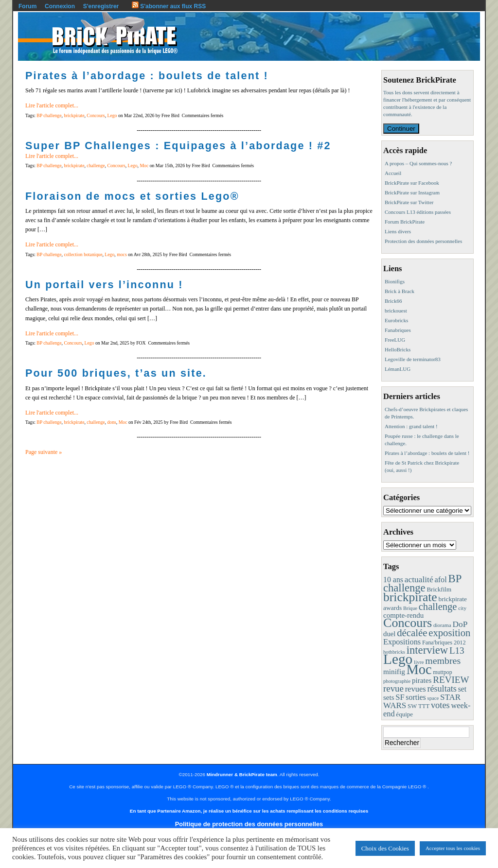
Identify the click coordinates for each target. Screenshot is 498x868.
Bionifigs (395, 281)
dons (111, 422)
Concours (96, 115)
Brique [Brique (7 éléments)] (410, 608)
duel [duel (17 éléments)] (389, 634)
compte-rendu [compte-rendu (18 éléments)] (403, 615)
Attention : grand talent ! (411, 426)
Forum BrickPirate (405, 222)
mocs (122, 254)
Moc (144, 165)
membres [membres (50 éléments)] (443, 660)
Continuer (401, 129)
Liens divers (398, 231)
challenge (96, 165)
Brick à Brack (400, 291)
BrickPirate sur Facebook (412, 183)
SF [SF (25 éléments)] (400, 697)
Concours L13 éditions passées (418, 212)
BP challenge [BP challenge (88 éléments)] (422, 583)
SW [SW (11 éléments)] (412, 706)
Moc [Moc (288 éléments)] (419, 669)
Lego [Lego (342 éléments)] (398, 659)
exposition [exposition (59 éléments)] (449, 633)
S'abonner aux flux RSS (169, 6)
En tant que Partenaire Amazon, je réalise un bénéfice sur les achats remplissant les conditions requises (249, 811)
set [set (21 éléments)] (462, 689)
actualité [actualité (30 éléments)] (419, 580)
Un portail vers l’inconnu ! (104, 285)
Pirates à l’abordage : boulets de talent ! (147, 76)
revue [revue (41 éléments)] (393, 688)
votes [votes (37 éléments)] (440, 705)
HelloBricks (398, 349)
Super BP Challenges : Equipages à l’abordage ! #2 (178, 146)
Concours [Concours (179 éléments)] (408, 623)
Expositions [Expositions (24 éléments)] (402, 642)
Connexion (60, 6)
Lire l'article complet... (52, 105)
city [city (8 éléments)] (462, 608)
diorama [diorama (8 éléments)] (442, 625)
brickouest (396, 311)
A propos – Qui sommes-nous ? (418, 163)
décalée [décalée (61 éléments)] (412, 633)
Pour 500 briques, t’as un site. (116, 373)
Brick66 (393, 301)
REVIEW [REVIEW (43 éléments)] (451, 680)
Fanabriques (398, 330)
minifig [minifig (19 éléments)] (394, 671)
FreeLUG (395, 340)
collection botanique (83, 254)
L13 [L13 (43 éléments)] (457, 651)
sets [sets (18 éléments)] (389, 697)
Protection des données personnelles (423, 241)
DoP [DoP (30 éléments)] (460, 624)
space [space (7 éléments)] (433, 698)
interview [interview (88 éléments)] (427, 650)
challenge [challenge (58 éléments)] (438, 607)
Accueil (393, 173)
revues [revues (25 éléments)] (416, 689)
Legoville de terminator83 (413, 359)
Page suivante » (44, 452)
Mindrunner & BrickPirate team (242, 774)
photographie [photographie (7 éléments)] (397, 681)
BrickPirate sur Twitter (409, 202)
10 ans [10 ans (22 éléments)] (393, 580)
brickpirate (74, 115)
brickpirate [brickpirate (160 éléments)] (410, 597)
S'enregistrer (101, 6)
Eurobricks (396, 320)
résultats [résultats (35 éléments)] (442, 689)
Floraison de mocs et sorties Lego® (132, 196)
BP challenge (49, 115)
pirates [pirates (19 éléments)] (422, 680)
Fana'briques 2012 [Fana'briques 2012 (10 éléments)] (444, 642)
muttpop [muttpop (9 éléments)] (442, 672)
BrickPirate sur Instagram (412, 192)
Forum (27, 6)
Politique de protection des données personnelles (249, 824)
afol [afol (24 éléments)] (440, 580)
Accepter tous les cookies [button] (453, 848)
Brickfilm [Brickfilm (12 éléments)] (439, 589)
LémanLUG (398, 369)
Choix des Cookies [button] (385, 848)
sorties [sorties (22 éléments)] (416, 697)
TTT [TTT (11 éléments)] (424, 706)
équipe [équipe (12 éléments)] (404, 714)
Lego (112, 115)
